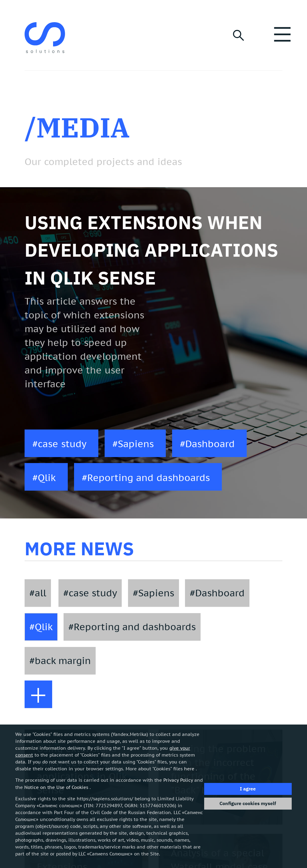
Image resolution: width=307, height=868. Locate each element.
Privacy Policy (178, 780)
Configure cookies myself (248, 803)
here (189, 769)
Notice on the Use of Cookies (56, 787)
